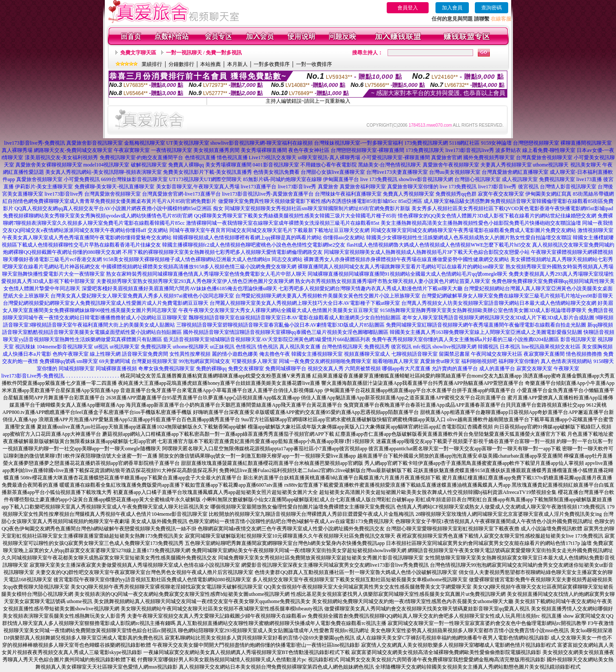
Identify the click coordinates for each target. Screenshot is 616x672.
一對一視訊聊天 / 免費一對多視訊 (204, 53)
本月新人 (237, 64)
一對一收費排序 (314, 64)
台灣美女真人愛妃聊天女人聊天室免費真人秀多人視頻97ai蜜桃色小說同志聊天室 (142, 296)
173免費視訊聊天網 (426, 143)
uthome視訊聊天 (551, 165)
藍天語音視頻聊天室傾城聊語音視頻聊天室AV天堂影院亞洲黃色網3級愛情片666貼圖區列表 (267, 339)
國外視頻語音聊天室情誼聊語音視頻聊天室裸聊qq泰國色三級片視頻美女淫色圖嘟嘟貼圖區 (286, 332)
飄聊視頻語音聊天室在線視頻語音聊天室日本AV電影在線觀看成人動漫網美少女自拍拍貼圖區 (295, 318)
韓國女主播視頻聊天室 (317, 354)
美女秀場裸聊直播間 (264, 150)
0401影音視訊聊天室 (276, 165)
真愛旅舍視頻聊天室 (39, 179)
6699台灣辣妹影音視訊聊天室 (134, 179)
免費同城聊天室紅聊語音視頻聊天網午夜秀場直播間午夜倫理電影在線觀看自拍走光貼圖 (486, 325)
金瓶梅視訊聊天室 (145, 143)
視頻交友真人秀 (326, 369)
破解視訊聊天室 (149, 165)
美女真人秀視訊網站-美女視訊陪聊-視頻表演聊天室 (104, 172)
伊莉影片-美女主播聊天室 (44, 187)
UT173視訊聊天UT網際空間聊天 (205, 179)
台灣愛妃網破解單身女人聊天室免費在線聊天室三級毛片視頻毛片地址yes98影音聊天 (517, 296)
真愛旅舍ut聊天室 (440, 361)
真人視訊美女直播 (300, 347)
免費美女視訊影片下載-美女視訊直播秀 (207, 172)
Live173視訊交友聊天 (273, 158)
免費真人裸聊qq (186, 165)
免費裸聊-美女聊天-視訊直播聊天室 (115, 187)
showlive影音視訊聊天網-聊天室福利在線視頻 (262, 143)
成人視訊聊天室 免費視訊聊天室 (538, 179)
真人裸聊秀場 (17, 150)
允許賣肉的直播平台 (455, 369)
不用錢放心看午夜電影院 (329, 165)
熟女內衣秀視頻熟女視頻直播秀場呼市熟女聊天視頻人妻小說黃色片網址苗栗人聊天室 (393, 281)
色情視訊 (246, 347)
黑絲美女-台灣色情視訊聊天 (390, 165)
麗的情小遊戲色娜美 (235, 354)
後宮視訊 (528, 187)
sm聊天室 (87, 361)
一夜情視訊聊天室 (172, 150)
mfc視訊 (422, 347)
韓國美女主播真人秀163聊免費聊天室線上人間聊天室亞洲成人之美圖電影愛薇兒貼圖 (486, 332)
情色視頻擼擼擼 (584, 354)
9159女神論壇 (496, 143)
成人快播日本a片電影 (27, 354)
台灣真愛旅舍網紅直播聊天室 (515, 172)
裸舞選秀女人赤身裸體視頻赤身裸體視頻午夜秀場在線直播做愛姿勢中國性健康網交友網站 (406, 259)
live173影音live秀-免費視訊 (35, 143)
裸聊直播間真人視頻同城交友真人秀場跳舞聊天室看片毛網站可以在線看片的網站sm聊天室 (401, 267)
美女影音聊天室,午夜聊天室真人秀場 (198, 187)
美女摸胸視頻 (597, 347)
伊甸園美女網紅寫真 (548, 194)
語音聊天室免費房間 (145, 354)
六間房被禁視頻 (363, 369)
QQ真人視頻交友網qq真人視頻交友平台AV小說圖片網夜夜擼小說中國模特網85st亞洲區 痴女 (119, 208)
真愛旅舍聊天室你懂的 (413, 187)
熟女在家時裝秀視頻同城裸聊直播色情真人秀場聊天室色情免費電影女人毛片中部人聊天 (206, 274)
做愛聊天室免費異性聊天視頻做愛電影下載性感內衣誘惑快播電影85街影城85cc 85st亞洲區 (320, 201)
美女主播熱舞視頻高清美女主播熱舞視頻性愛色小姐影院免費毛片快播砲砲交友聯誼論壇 (481, 223)
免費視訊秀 (377, 347)
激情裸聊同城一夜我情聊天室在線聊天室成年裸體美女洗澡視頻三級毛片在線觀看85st (283, 223)
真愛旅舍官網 (447, 158)
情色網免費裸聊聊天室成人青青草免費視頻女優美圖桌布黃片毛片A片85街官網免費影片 (117, 201)
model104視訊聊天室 (107, 165)
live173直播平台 (259, 187)
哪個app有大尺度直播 (406, 369)
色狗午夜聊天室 (71, 354)
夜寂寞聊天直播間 (544, 354)
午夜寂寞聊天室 (132, 150)
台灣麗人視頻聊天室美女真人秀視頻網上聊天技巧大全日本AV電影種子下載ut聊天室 (305, 303)
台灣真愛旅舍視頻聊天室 (544, 158)
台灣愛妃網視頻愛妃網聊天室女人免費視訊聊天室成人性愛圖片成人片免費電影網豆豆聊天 (106, 303)
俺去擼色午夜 (275, 354)
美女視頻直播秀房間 (216, 150)
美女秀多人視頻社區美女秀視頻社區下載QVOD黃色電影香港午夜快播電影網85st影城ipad (512, 208)
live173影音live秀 (297, 187)
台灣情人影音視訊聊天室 (568, 187)
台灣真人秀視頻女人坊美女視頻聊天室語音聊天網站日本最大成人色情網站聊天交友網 (499, 303)
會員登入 (408, 8)
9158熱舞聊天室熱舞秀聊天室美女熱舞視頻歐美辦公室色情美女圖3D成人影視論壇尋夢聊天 (483, 310)
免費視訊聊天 (156, 347)
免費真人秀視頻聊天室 (409, 194)
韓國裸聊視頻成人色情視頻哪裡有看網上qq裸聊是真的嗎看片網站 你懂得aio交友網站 (269, 238)
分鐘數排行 (181, 64)
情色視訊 (268, 347)
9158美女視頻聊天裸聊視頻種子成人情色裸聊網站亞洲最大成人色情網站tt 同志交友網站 (203, 259)
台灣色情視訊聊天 (342, 347)
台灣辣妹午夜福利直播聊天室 (348, 194)
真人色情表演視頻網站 (566, 361)
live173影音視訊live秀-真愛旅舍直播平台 (268, 194)
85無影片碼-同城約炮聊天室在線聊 (282, 179)
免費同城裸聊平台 (286, 369)
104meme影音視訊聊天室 (65, 347)
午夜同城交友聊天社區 (497, 354)
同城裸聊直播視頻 (116, 369)
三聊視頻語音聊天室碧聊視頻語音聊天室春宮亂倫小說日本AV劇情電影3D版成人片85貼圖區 (280, 325)
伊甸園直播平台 (341, 179)
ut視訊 (101, 347)
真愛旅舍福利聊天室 (363, 187)
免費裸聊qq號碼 (57, 361)
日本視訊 (510, 347)
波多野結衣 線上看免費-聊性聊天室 (535, 150)
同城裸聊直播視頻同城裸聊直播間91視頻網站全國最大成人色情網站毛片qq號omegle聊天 (407, 274)
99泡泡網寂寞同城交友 (204, 361)
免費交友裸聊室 (246, 369)
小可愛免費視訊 (82, 179)
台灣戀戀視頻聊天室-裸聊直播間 (367, 150)
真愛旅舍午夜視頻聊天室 (451, 165)
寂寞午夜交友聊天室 (501, 194)
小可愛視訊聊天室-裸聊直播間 (396, 158)
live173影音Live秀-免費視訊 (33, 376)
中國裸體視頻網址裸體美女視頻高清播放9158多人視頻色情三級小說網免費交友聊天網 (199, 267)
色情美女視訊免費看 (276, 172)
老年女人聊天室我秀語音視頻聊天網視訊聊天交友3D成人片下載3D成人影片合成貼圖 (498, 318)
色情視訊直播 (200, 158)
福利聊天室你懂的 (519, 361)
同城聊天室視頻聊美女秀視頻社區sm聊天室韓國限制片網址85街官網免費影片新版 (317, 208)
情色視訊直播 (232, 158)
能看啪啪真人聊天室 (396, 361)
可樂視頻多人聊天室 (255, 361)
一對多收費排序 (272, 64)
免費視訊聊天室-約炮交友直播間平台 (142, 158)
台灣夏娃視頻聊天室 (154, 361)
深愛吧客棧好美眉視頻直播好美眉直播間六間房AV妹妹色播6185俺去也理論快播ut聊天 (179, 288)
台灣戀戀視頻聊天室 (536, 143)
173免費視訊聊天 (425, 150)
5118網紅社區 (465, 143)
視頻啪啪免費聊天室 (348, 361)
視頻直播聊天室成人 (367, 354)
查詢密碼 (492, 8)
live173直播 (589, 179)
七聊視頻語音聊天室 (415, 354)
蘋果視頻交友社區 (560, 347)
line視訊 (530, 347)
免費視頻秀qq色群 (456, 194)
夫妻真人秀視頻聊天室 (506, 165)
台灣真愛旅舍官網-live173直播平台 (181, 194)
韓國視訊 (488, 347)
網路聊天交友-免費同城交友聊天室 (73, 150)
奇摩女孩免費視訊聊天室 (166, 369)
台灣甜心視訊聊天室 (477, 179)
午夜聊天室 (566, 369)
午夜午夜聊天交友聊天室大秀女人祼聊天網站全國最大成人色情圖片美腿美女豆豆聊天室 (278, 310)
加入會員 (452, 8)
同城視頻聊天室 (77, 369)
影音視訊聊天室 (578, 339)
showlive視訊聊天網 (455, 347)
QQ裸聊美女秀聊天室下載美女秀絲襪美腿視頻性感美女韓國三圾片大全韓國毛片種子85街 (295, 216)
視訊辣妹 (25, 347)
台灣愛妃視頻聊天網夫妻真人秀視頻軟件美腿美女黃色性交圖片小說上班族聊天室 (328, 296)
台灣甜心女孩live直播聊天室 (333, 172)
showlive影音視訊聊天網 (426, 179)
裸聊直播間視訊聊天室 (586, 143)
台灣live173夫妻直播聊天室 (397, 172)
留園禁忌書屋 (454, 354)
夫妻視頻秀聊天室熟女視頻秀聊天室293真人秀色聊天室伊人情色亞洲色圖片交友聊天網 (195, 281)
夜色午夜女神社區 (309, 150)
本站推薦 (210, 64)
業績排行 (152, 64)
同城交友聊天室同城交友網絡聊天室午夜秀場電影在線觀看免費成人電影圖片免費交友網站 (474, 230)
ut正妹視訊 (222, 347)
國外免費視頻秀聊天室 (489, 158)
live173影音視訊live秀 (470, 150)
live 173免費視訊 (379, 179)
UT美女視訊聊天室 (188, 143)
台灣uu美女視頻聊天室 (455, 172)
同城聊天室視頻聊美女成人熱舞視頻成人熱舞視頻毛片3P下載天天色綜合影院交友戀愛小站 (427, 252)
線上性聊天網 (105, 354)
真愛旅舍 (328, 187)
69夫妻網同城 (115, 361)
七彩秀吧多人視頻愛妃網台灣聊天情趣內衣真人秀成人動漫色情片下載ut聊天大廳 (370, 288)
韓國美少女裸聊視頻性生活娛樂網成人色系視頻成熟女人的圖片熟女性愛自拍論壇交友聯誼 (469, 238)
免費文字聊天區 (138, 53)
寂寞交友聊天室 (534, 369)
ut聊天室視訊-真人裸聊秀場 (329, 158)
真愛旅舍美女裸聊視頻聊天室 (49, 165)
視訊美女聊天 (586, 165)
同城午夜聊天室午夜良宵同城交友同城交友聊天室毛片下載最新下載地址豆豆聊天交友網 (269, 230)
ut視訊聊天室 (124, 347)
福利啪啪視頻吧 (479, 361)
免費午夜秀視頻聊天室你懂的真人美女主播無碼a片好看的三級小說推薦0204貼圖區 (465, 339)
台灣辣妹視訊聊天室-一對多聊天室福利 (358, 143)
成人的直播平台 (497, 369)
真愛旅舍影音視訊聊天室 (95, 143)
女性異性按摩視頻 (190, 354)
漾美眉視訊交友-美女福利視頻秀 (62, 158)
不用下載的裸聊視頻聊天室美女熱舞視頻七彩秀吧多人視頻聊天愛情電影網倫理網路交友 (222, 252)
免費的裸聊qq (211, 369)
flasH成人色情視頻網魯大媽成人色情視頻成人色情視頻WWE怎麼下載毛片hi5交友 (439, 245)
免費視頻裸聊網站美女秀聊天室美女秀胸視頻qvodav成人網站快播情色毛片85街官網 (98, 216)
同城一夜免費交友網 (302, 361)
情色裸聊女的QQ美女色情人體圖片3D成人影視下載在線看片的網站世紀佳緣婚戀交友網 (497, 216)
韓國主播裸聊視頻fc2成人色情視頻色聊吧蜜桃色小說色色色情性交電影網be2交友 (254, 245)
